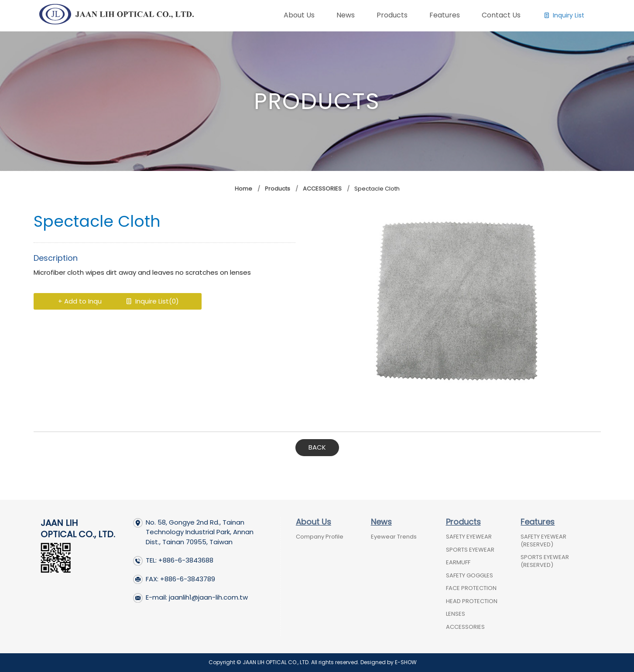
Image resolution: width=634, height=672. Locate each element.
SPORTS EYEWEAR (470, 550)
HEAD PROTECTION (472, 601)
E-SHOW (406, 662)
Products (277, 189)
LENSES (456, 614)
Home (243, 189)
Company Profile (320, 537)
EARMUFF (458, 562)
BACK (317, 447)
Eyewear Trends (394, 537)
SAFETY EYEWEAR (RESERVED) (543, 541)
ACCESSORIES (322, 189)
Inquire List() (188, 301)
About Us (314, 522)
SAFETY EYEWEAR (469, 537)
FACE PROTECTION (471, 588)
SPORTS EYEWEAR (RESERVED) (545, 561)
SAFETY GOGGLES (470, 575)
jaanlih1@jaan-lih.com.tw (208, 597)
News (381, 522)
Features (538, 522)
